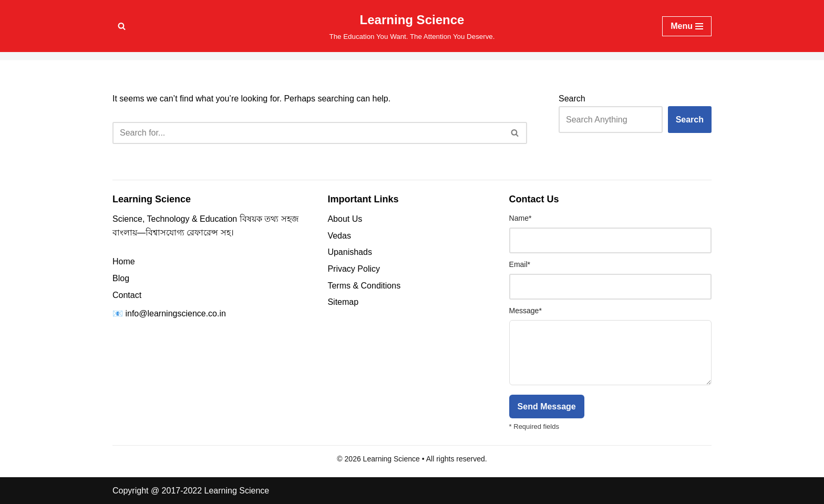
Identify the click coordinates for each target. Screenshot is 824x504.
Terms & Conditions (364, 286)
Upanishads (350, 252)
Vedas (339, 236)
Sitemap (343, 302)
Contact (127, 295)
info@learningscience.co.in (175, 313)
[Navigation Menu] (687, 26)
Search (572, 99)
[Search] (122, 26)
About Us (345, 219)
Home (124, 261)
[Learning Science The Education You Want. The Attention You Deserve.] (412, 26)
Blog (121, 278)
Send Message (547, 407)
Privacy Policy (354, 269)
